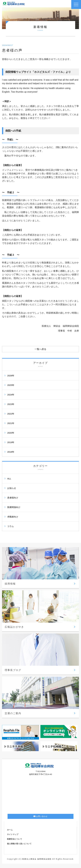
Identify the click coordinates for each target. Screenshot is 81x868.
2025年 (11, 385)
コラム (11, 526)
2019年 (11, 442)
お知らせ (12, 488)
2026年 (11, 376)
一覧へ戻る (40, 349)
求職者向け (13, 517)
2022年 (11, 414)
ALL (9, 479)
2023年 (11, 404)
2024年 (11, 395)
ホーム (10, 830)
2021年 (11, 423)
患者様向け (13, 498)
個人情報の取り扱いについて (19, 844)
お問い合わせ (40, 816)
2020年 (11, 433)
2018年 (11, 452)
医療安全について (15, 839)
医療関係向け (14, 507)
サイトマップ (13, 834)
